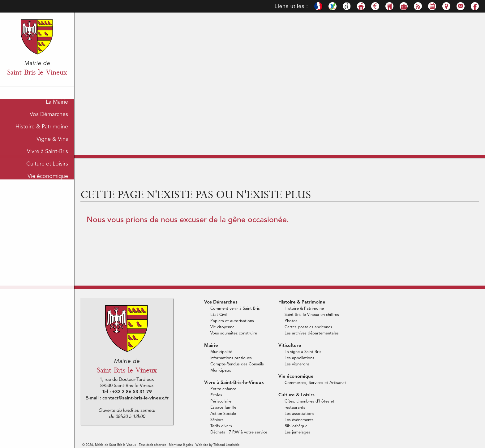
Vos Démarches (49, 113)
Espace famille (223, 408)
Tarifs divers (221, 426)
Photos (291, 321)
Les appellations (299, 358)
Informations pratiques (231, 358)
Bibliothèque (296, 426)
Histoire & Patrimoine (42, 125)
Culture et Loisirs (47, 162)
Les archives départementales (312, 333)
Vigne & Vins (52, 138)
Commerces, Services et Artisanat (315, 383)
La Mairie (57, 101)
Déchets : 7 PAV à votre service (239, 432)
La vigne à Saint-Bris (303, 352)
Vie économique (48, 175)
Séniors (217, 420)
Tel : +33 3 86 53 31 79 (127, 392)
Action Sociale (223, 414)
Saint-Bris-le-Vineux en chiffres (312, 315)
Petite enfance (223, 389)
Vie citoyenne (222, 327)
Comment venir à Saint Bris (235, 309)
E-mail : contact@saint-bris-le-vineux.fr (127, 398)
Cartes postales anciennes (308, 327)
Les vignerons (297, 364)
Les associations (299, 414)
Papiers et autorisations (232, 321)
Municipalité (221, 352)
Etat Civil (219, 315)
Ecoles (216, 395)
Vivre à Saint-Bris (47, 150)
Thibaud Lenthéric (226, 445)
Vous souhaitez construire (234, 333)
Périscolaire (221, 401)
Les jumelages (297, 432)
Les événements (299, 420)
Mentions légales (181, 445)
